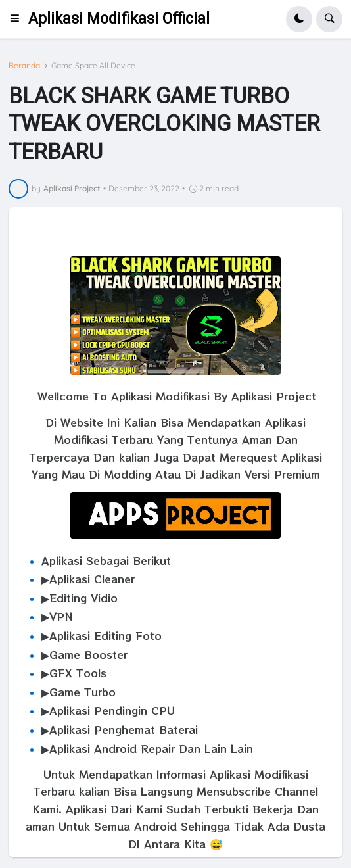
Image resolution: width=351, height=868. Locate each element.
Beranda (24, 66)
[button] (19, 19)
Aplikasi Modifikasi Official (119, 19)
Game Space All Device (93, 66)
